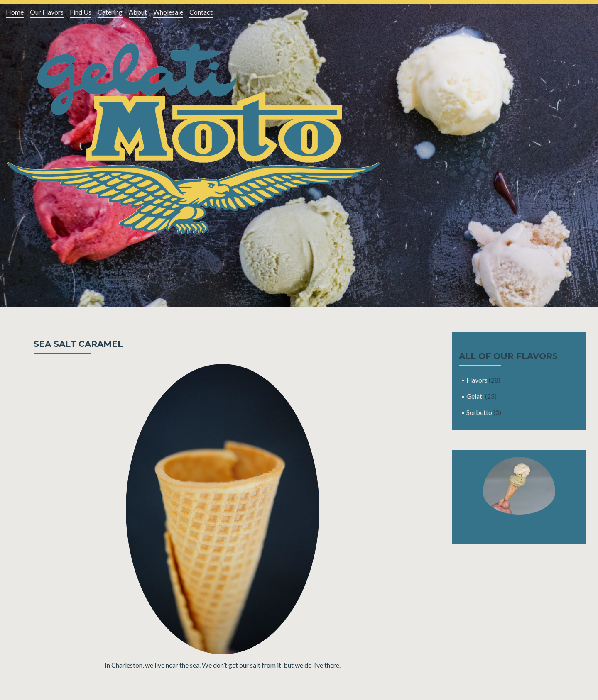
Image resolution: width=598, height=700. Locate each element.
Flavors (477, 380)
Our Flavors (47, 12)
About (138, 12)
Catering (110, 12)
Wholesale (168, 12)
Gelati (475, 396)
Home (15, 12)
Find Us (81, 12)
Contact (201, 12)
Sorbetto (479, 412)
